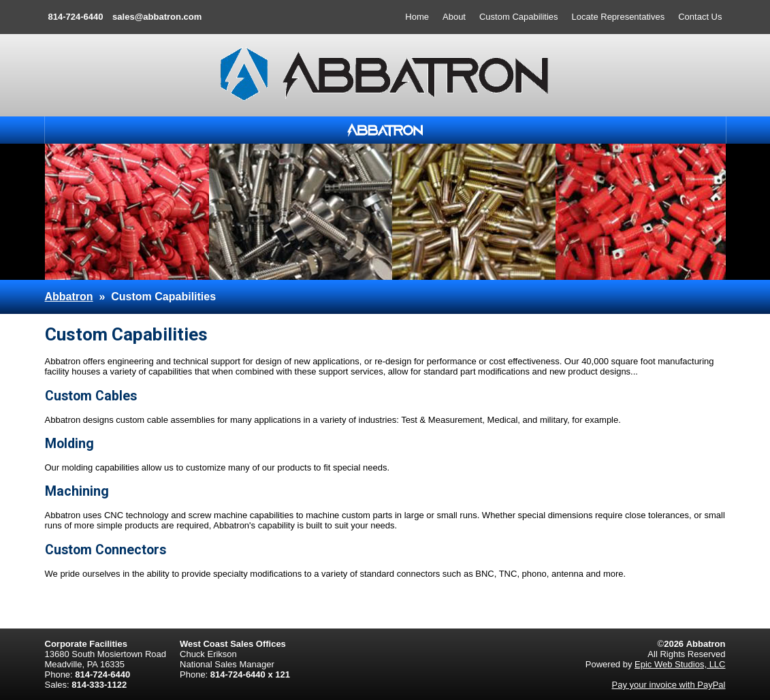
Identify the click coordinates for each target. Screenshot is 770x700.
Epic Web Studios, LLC (680, 664)
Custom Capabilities (519, 17)
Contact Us (700, 17)
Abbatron (69, 297)
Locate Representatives (619, 17)
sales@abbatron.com (157, 17)
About (454, 17)
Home (417, 17)
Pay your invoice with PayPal (669, 685)
